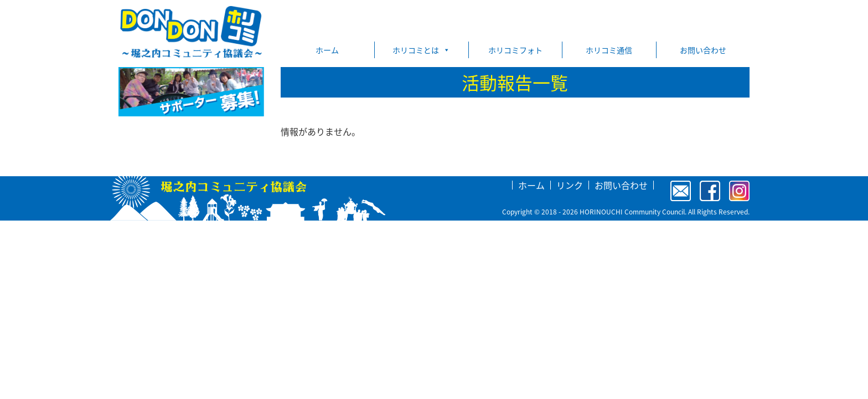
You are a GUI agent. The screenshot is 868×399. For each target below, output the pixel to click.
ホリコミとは (421, 50)
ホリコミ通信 (609, 50)
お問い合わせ (703, 50)
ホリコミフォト (515, 50)
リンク (570, 185)
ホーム (327, 50)
